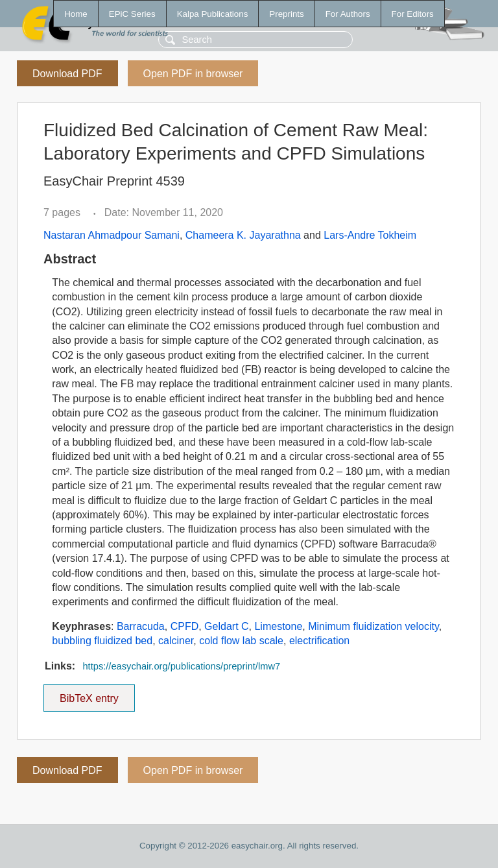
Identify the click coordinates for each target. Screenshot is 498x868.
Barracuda (141, 626)
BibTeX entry (89, 694)
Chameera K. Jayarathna (243, 235)
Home (76, 14)
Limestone (278, 626)
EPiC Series (132, 14)
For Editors (413, 14)
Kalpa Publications (213, 14)
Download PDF (67, 74)
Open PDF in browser (193, 74)
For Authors (348, 14)
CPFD (185, 626)
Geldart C (226, 626)
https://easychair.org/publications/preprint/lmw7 (181, 666)
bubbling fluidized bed (102, 641)
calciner (176, 641)
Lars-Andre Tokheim (370, 235)
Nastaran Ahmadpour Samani (112, 235)
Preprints (286, 14)
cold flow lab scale (241, 641)
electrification (319, 641)
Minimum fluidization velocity (373, 626)
